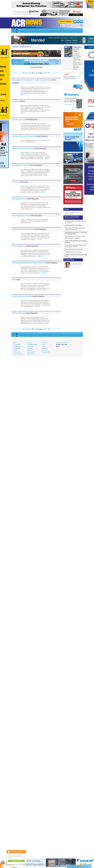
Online (44, 346)
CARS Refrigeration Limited (23, 229)
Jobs (29, 30)
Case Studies (17, 352)
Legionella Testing (36, 67)
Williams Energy (19, 313)
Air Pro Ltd (16, 182)
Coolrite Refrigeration (21, 215)
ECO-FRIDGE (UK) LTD (21, 165)
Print (43, 344)
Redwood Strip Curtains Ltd (23, 148)
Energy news (17, 344)
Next (45, 73)
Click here (67, 212)
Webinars (54, 30)
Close (24, 852)
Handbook (45, 348)
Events (49, 30)
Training (33, 30)
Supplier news (17, 348)
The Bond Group (19, 119)
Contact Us (45, 350)
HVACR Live (31, 346)
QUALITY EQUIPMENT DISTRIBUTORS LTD (28, 263)
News (20, 30)
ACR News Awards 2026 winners (74, 252)
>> (49, 73)
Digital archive (77, 30)
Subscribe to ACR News (77, 49)
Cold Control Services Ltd (22, 296)
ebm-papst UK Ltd (19, 199)
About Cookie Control (9, 852)
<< (23, 73)
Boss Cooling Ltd (19, 246)
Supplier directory (41, 30)
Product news (17, 346)
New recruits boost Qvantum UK (74, 249)
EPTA (14, 279)
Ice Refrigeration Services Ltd (24, 136)
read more (10, 866)
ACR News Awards (32, 344)
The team (70, 30)
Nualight (16, 101)
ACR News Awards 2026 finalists (74, 225)
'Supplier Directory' (78, 23)
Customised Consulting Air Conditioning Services (31, 80)
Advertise (64, 30)
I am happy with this (16, 861)
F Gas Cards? (77, 264)
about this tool (22, 863)
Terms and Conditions (62, 343)
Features (25, 30)
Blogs (59, 30)
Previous (28, 73)
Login (18, 32)
